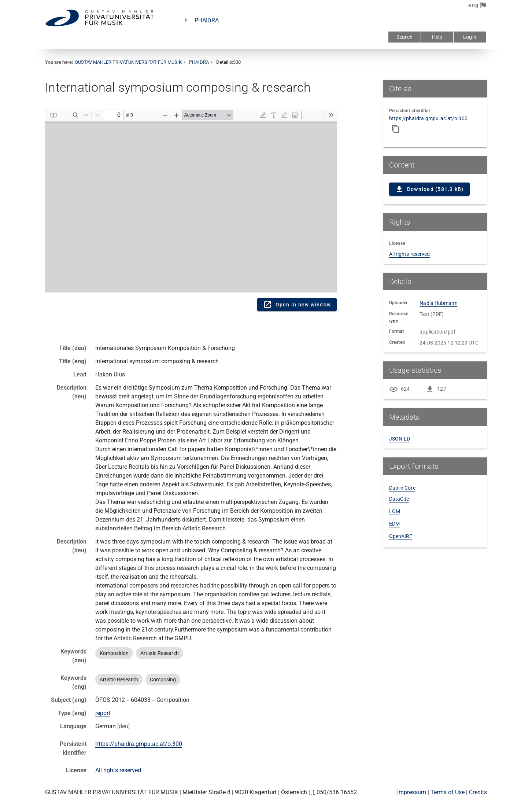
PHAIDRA (207, 20)
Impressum (412, 792)
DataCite (399, 499)
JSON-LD (400, 439)
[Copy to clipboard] (396, 129)
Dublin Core (402, 488)
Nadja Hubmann (438, 303)
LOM (395, 511)
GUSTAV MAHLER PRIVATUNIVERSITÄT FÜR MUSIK (128, 62)
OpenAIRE (401, 536)
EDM (394, 524)
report (103, 713)
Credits (478, 792)
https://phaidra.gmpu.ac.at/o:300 (139, 744)
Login (470, 37)
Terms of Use (448, 792)
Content (191, 201)
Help (437, 37)
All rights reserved (118, 770)
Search (404, 37)
